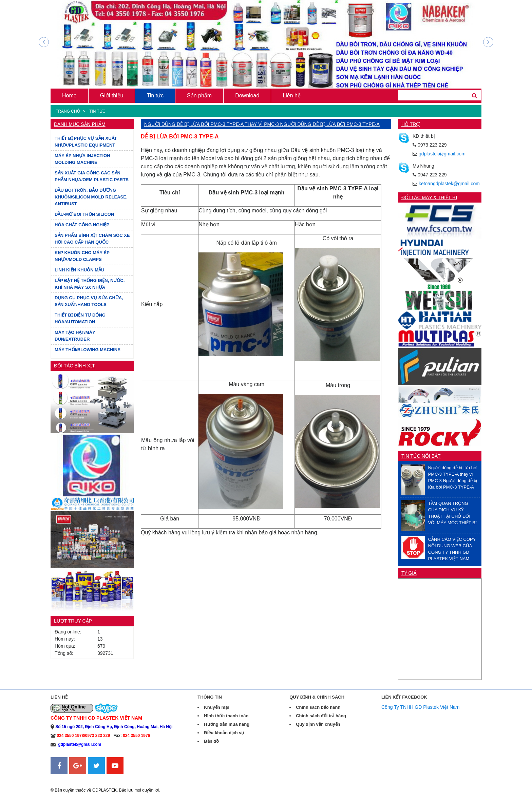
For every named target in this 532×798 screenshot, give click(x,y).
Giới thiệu (112, 96)
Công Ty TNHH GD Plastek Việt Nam (421, 707)
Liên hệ (292, 96)
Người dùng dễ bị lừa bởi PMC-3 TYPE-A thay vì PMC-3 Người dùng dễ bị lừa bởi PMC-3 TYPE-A (262, 124)
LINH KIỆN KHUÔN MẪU (79, 270)
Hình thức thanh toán (226, 716)
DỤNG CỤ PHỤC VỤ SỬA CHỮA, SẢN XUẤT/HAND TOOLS (89, 301)
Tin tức (155, 96)
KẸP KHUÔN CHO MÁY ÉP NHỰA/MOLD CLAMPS (82, 256)
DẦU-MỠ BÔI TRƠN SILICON (84, 214)
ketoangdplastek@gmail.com (449, 184)
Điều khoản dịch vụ (224, 733)
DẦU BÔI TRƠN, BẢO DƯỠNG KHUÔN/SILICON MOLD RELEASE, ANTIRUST (91, 197)
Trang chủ (68, 111)
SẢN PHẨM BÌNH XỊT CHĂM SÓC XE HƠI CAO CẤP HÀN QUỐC (92, 239)
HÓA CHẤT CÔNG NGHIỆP (82, 225)
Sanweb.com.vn (68, 778)
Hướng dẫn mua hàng (227, 724)
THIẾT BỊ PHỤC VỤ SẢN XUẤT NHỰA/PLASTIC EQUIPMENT (86, 142)
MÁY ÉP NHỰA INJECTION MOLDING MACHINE (82, 159)
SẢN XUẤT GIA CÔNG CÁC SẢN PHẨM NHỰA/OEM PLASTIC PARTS (92, 176)
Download (247, 96)
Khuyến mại (216, 707)
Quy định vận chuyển (318, 724)
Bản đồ (211, 741)
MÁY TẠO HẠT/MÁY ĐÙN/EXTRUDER (75, 336)
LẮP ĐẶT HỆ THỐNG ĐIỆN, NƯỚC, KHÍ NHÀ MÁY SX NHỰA (90, 284)
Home (69, 96)
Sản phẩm (199, 96)
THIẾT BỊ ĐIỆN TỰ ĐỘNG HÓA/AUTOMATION (80, 318)
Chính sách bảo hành (318, 707)
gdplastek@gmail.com (442, 154)
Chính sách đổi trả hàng (321, 716)
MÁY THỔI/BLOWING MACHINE (88, 350)
